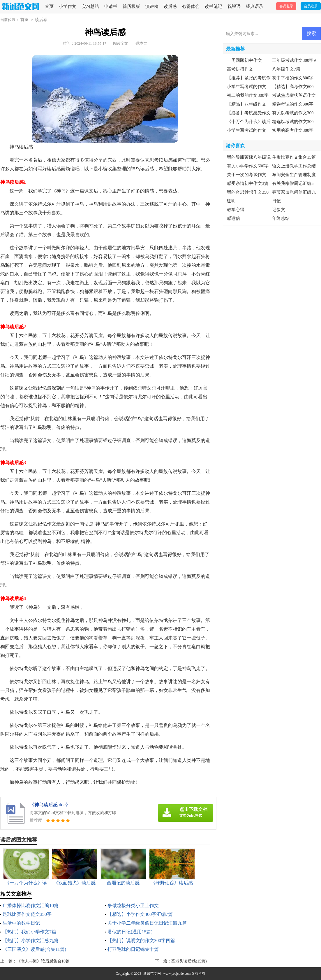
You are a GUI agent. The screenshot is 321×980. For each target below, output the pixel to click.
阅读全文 (121, 43)
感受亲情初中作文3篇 (248, 183)
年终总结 (281, 218)
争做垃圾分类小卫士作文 (133, 906)
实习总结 (90, 6)
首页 (49, 6)
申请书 (111, 6)
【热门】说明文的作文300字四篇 (141, 940)
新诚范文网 (152, 974)
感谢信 (233, 218)
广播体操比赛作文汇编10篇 (31, 906)
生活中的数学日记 (21, 923)
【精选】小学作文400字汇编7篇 (140, 914)
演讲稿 (152, 6)
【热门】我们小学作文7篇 (29, 932)
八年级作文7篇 (286, 69)
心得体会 (191, 6)
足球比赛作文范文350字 (27, 914)
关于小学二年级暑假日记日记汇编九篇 (147, 923)
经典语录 (255, 6)
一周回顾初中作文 (244, 60)
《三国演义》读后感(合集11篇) (34, 949)
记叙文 (279, 210)
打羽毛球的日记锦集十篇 (133, 949)
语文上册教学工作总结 (294, 166)
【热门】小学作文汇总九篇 (31, 940)
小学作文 (68, 6)
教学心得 (236, 210)
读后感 (170, 6)
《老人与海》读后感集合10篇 (43, 961)
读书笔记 (214, 6)
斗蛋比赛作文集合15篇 (294, 157)
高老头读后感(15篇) (189, 961)
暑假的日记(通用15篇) (130, 932)
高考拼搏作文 (240, 69)
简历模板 (131, 6)
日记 (276, 201)
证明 (231, 201)
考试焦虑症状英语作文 (294, 95)
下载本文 (140, 43)
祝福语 (234, 6)
